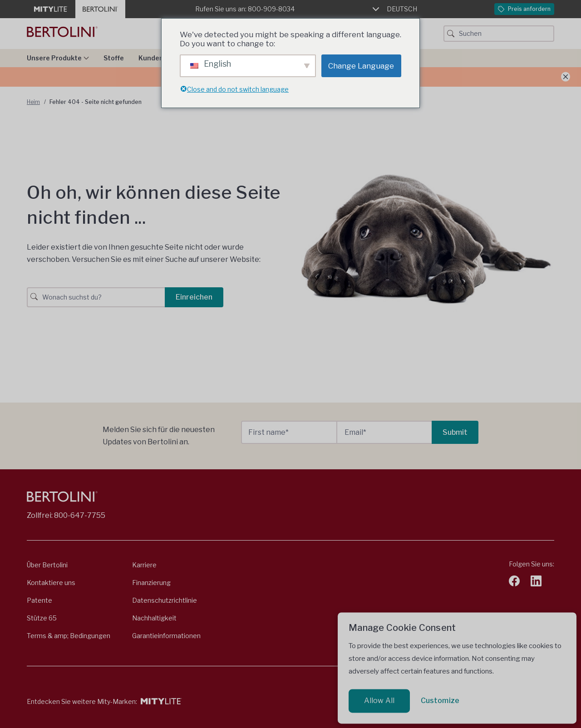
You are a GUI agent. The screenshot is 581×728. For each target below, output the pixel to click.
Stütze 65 (42, 618)
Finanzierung (151, 583)
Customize (440, 701)
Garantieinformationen (166, 636)
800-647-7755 (80, 515)
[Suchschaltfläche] (451, 34)
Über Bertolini (47, 565)
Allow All (379, 701)
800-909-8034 (271, 9)
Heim (33, 102)
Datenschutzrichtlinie (165, 600)
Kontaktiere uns (51, 583)
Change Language (361, 66)
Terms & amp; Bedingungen (69, 636)
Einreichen (194, 297)
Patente (39, 600)
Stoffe (114, 58)
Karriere (144, 565)
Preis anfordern (524, 9)
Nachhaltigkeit (154, 618)
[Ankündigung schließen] (566, 77)
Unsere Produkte (58, 58)
